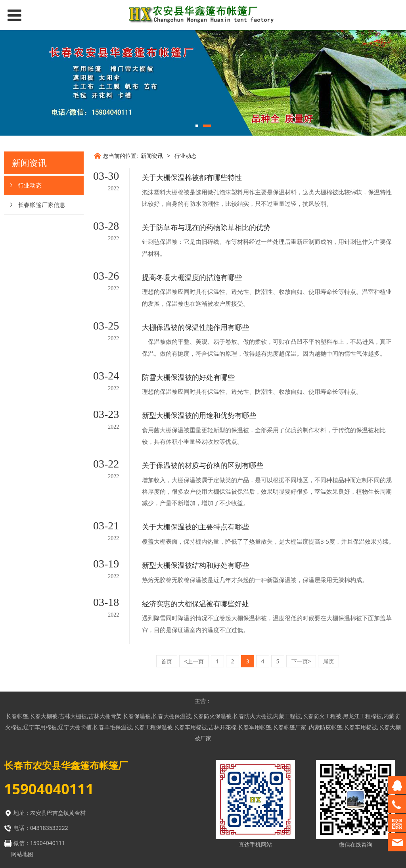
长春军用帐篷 (255, 680)
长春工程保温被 (153, 680)
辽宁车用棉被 (40, 680)
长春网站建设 (222, 828)
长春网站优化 (222, 840)
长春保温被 (137, 669)
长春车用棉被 (190, 680)
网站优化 (178, 840)
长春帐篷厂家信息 (42, 205)
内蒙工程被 (287, 669)
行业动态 (30, 185)
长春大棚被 (44, 669)
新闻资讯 (152, 156)
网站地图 (22, 807)
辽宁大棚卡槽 (75, 680)
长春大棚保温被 (172, 669)
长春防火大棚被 (253, 669)
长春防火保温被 (212, 669)
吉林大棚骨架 (105, 669)
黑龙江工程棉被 (362, 669)
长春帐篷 (17, 669)
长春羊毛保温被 (113, 680)
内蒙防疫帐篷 (326, 680)
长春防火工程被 (322, 669)
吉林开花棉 (222, 680)
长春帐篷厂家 (290, 680)
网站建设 (178, 828)
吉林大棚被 (73, 669)
